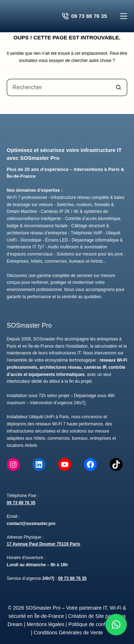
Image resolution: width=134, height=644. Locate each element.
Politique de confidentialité (97, 624)
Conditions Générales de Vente (68, 633)
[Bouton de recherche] (119, 87)
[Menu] (124, 16)
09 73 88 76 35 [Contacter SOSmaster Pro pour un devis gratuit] (85, 16)
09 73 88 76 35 (21, 503)
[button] (116, 625)
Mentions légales (46, 624)
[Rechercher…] (59, 87)
